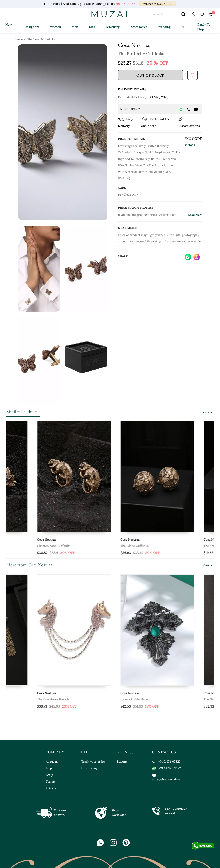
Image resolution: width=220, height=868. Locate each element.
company (55, 752)
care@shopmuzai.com (167, 777)
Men (75, 27)
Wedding (164, 27)
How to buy (89, 768)
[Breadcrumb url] (19, 39)
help (86, 752)
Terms (50, 782)
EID (184, 27)
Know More (195, 215)
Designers (32, 27)
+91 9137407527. (126, 4)
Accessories (139, 27)
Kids (92, 27)
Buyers (122, 762)
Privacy (51, 788)
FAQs (49, 775)
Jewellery (113, 27)
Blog (49, 768)
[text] (168, 14)
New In (9, 27)
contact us (164, 752)
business (125, 752)
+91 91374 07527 (166, 762)
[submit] (192, 75)
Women (56, 27)
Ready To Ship (204, 27)
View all (208, 412)
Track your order (93, 762)
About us (52, 762)
